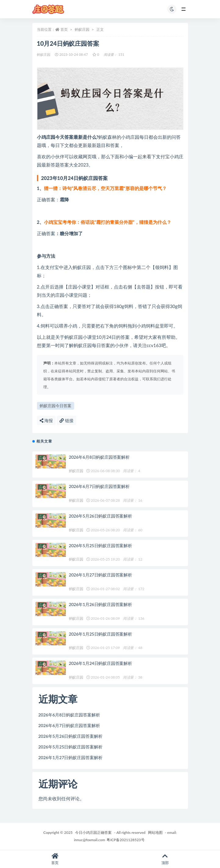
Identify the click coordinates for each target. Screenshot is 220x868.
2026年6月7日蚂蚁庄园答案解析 (99, 486)
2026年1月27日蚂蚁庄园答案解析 (101, 575)
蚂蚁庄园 (82, 29)
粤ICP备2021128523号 (125, 840)
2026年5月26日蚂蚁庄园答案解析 (101, 516)
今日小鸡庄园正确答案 (93, 832)
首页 (64, 29)
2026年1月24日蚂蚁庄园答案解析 (101, 663)
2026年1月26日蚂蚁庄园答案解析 (101, 604)
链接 (67, 420)
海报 (46, 420)
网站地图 (155, 832)
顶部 (165, 859)
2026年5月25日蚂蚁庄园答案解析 (101, 545)
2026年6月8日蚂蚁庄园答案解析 (99, 457)
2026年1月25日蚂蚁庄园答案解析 (101, 634)
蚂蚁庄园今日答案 (56, 406)
